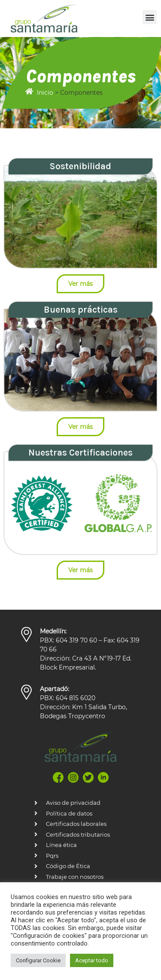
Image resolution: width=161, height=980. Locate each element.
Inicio (45, 93)
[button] (150, 17)
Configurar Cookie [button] (38, 960)
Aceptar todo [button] (92, 960)
